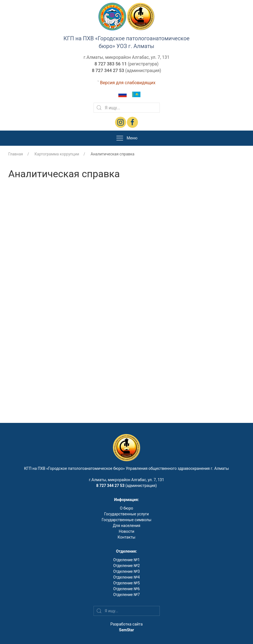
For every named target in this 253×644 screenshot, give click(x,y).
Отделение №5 (126, 583)
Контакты (126, 537)
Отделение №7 (126, 595)
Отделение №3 (126, 571)
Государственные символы (126, 520)
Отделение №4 (126, 577)
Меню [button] (126, 138)
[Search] (127, 108)
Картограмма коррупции (57, 154)
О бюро (126, 508)
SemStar (126, 630)
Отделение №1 (126, 560)
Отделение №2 (126, 566)
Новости (126, 531)
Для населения (127, 526)
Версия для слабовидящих (128, 83)
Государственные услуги (127, 514)
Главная (16, 154)
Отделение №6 (126, 589)
